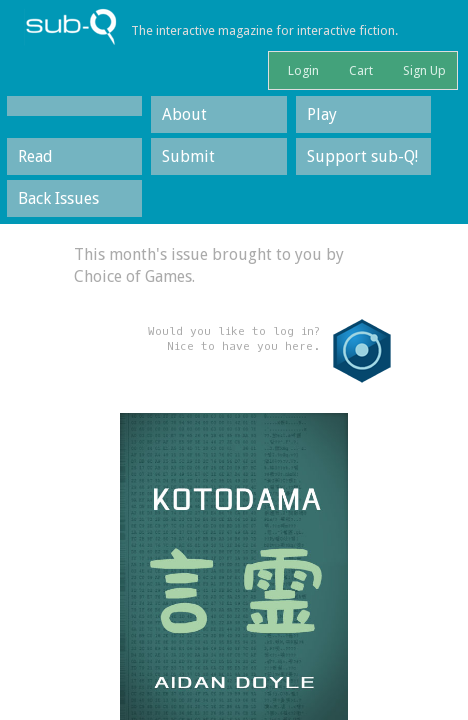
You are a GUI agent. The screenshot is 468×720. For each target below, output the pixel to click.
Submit (188, 156)
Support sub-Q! (362, 156)
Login (302, 70)
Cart (359, 70)
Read (35, 156)
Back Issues (58, 198)
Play (322, 114)
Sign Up (423, 70)
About (184, 114)
